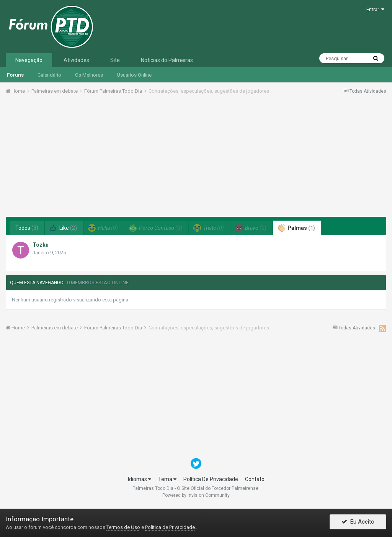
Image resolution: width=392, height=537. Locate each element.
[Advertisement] (196, 158)
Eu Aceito (358, 523)
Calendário (49, 75)
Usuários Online (134, 75)
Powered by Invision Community (196, 495)
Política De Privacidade (211, 479)
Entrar (375, 9)
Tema (167, 479)
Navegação (29, 60)
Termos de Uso (123, 527)
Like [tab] (63, 228)
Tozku (41, 245)
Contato (255, 479)
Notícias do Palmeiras (167, 60)
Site (115, 60)
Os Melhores (89, 75)
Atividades (76, 60)
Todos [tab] (27, 228)
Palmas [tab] (296, 228)
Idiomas (140, 479)
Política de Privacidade (170, 527)
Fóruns (15, 75)
